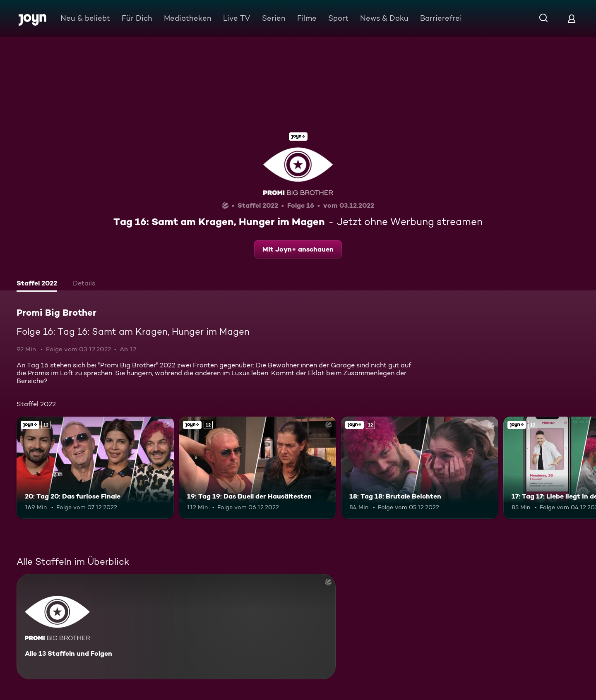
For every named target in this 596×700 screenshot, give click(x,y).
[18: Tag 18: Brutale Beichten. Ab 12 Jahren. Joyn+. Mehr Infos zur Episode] (420, 468)
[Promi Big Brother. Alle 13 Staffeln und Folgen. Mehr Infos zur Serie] (176, 627)
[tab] (37, 284)
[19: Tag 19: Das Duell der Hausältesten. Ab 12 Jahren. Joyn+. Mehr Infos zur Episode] (257, 468)
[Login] (572, 18)
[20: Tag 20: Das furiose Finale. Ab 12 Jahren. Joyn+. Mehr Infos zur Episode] (95, 468)
